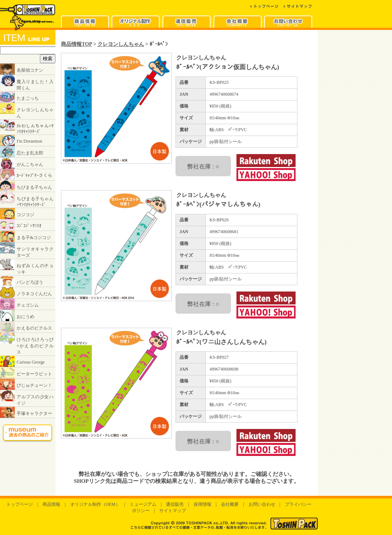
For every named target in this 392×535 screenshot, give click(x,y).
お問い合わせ (262, 504)
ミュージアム (143, 504)
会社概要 (230, 504)
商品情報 (51, 504)
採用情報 (202, 504)
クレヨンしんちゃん (121, 44)
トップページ (20, 504)
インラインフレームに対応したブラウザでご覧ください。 (28, 242)
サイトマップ (173, 511)
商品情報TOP (76, 44)
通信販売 (175, 504)
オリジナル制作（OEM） (95, 504)
